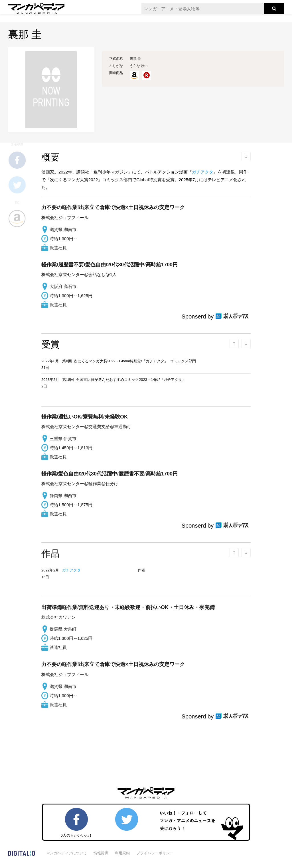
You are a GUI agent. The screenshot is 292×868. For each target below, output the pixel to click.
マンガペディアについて (67, 853)
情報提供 (101, 853)
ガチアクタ (203, 172)
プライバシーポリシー (155, 853)
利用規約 (122, 853)
